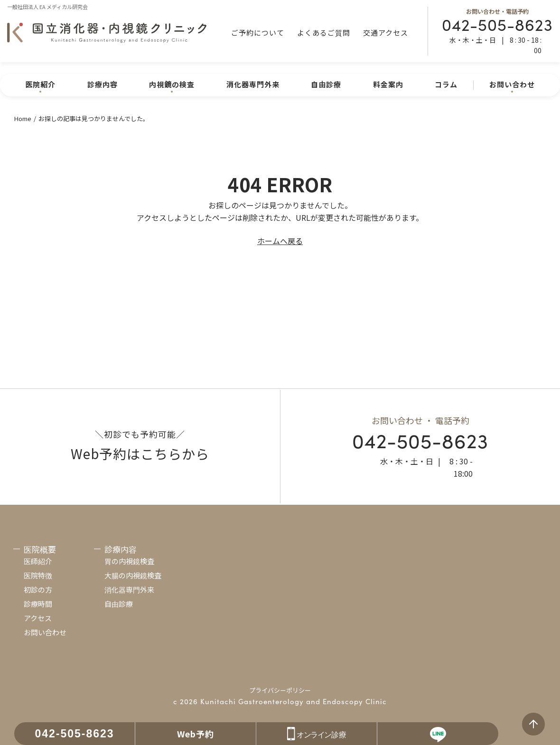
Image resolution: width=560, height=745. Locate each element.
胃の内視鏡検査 (129, 561)
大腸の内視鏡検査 (133, 575)
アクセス (38, 618)
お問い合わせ (45, 632)
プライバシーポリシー (280, 690)
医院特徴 (38, 575)
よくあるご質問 (324, 33)
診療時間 (38, 604)
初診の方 (38, 589)
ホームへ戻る (280, 241)
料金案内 (388, 84)
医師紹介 (38, 561)
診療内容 (103, 84)
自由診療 (326, 84)
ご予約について (258, 33)
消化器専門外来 (253, 84)
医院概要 (40, 549)
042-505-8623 (497, 24)
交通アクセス (386, 33)
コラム (446, 84)
